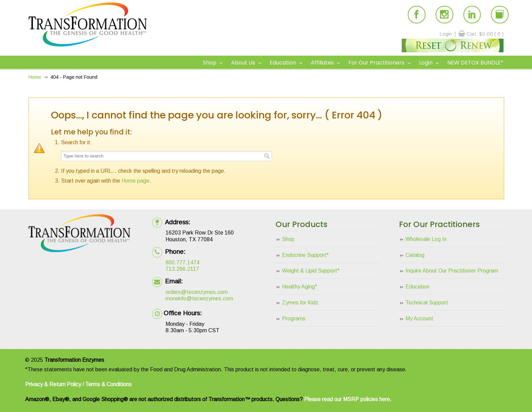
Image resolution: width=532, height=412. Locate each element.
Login (446, 34)
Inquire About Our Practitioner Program (452, 271)
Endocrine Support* (305, 255)
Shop (288, 239)
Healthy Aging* (300, 287)
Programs (294, 319)
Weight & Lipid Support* (311, 271)
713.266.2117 (182, 269)
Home (35, 77)
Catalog (415, 255)
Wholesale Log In (426, 239)
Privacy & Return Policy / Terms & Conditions (78, 384)
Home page (135, 181)
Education (417, 287)
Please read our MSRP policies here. (348, 399)
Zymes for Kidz (300, 303)
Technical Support (427, 303)
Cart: (485, 34)
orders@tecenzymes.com (197, 292)
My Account (419, 319)
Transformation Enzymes (88, 24)
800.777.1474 (183, 263)
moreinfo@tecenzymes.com (199, 298)
